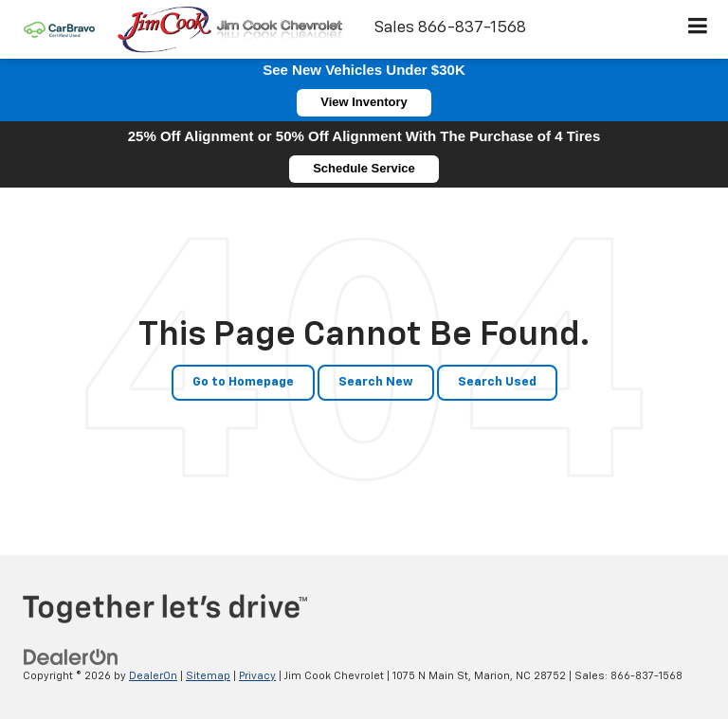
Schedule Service (364, 168)
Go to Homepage (243, 382)
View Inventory (364, 102)
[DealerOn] (71, 657)
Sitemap (208, 676)
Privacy (257, 676)
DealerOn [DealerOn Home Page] (153, 676)
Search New (376, 382)
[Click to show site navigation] (698, 29)
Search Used (497, 382)
